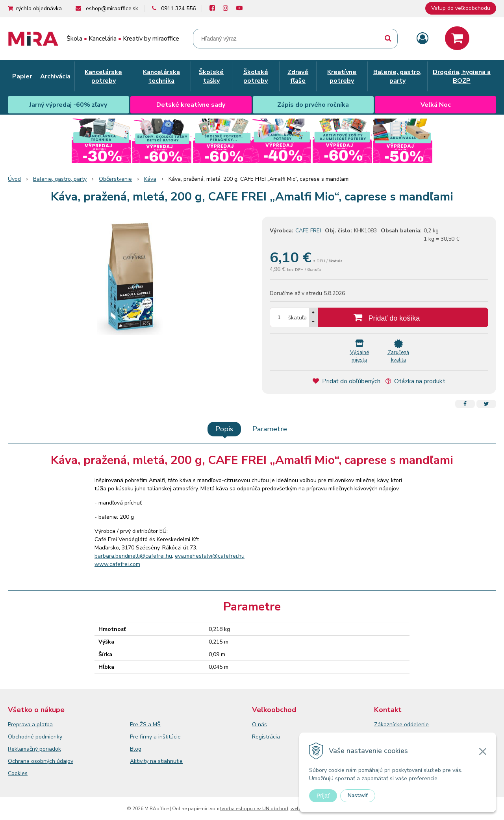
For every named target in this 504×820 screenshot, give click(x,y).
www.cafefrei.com (117, 564)
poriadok (50, 749)
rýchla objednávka (39, 8)
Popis (224, 429)
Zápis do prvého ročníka (313, 105)
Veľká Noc (436, 105)
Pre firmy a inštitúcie (155, 737)
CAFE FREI (308, 231)
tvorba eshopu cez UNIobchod (254, 809)
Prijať (323, 796)
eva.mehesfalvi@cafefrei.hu (210, 556)
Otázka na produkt (415, 381)
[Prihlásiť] (422, 39)
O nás (259, 724)
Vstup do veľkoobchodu (461, 8)
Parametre (270, 429)
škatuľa (297, 318)
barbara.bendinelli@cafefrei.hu (133, 556)
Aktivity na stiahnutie (156, 761)
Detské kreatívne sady (191, 105)
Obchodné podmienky (35, 737)
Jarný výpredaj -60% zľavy (68, 105)
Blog (136, 749)
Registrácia (266, 737)
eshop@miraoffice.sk (112, 8)
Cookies (18, 773)
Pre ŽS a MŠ (145, 724)
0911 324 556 (178, 8)
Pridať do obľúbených (346, 381)
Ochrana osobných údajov (41, 761)
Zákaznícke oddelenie (401, 724)
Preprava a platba (30, 724)
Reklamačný (24, 749)
